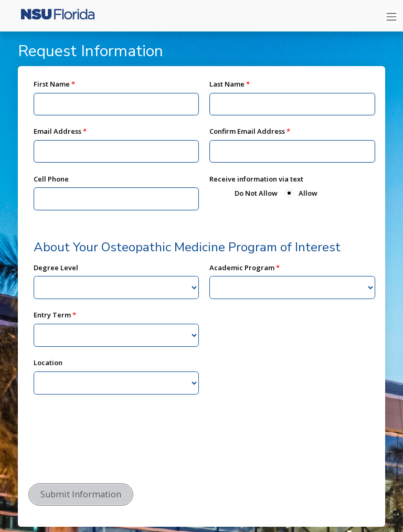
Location (48, 363)
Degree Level (56, 268)
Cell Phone (51, 179)
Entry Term (52, 315)
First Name (52, 84)
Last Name (227, 84)
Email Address (57, 131)
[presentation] (108, 453)
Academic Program (242, 268)
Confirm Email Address (247, 131)
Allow (308, 193)
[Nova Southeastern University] (52, 17)
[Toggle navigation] (391, 17)
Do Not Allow (256, 193)
